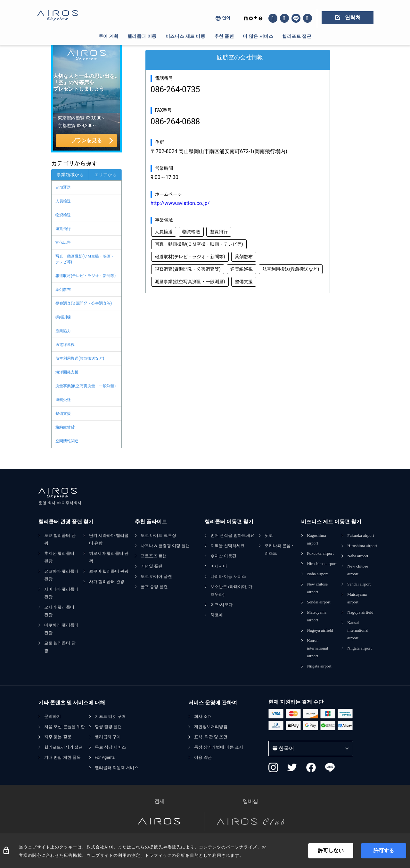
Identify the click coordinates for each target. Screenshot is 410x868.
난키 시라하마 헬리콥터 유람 (109, 539)
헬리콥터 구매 (108, 737)
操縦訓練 (63, 317)
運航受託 (63, 400)
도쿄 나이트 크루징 (158, 535)
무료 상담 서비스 (111, 747)
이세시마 (219, 566)
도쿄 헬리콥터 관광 (60, 539)
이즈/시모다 (221, 605)
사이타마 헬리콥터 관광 (61, 593)
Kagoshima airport (316, 539)
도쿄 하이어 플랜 (156, 576)
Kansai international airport (317, 648)
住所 (160, 142)
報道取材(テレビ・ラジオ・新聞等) (86, 276)
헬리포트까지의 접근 (63, 747)
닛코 (269, 535)
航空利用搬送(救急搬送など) (80, 358)
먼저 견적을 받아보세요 (232, 535)
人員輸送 (63, 201)
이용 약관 (203, 757)
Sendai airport (319, 602)
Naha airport (317, 574)
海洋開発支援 (67, 372)
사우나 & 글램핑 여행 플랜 (165, 546)
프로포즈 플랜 (154, 556)
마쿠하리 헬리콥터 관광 (61, 629)
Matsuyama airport (317, 616)
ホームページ (168, 194)
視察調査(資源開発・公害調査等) (84, 303)
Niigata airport (319, 666)
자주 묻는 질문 (58, 737)
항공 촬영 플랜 (108, 727)
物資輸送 (63, 215)
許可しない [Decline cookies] (331, 851)
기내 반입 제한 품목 (62, 757)
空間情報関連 (67, 441)
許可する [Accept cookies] (384, 851)
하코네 (217, 615)
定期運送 (63, 187)
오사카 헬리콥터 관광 (59, 611)
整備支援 (63, 414)
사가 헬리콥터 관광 (107, 581)
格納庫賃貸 (65, 427)
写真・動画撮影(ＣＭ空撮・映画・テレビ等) (85, 259)
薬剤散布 (63, 290)
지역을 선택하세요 (228, 546)
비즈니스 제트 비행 (185, 36)
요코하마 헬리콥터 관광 (61, 575)
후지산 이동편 (223, 556)
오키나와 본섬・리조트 (280, 549)
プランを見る (86, 140)
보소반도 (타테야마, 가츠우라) (231, 590)
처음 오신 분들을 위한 (65, 727)
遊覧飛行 (63, 229)
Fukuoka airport (320, 553)
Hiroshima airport (322, 564)
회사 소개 (203, 716)
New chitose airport (317, 588)
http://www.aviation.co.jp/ (180, 203)
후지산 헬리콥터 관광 (59, 557)
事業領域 (164, 220)
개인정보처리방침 (211, 727)
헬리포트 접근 (297, 36)
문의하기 (53, 716)
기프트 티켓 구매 (111, 716)
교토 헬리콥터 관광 (60, 647)
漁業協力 (63, 331)
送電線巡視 (65, 345)
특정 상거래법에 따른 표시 (219, 747)
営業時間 (164, 168)
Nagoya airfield (320, 630)
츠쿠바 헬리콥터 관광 (109, 571)
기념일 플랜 (152, 566)
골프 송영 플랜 (154, 587)
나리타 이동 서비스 (228, 576)
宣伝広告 (63, 242)
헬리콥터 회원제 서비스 (117, 768)
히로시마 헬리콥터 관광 (109, 557)
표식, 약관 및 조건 (211, 737)
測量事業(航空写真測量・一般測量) (86, 386)
